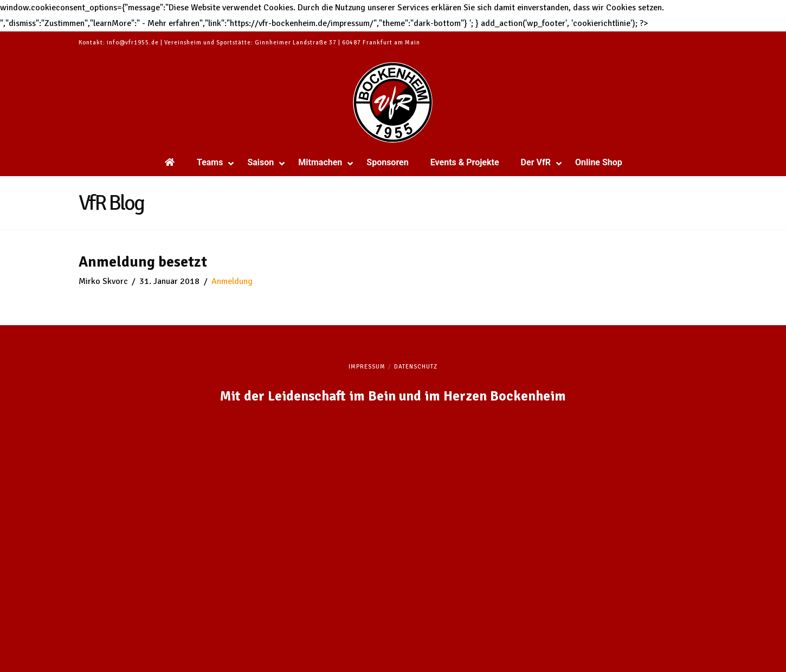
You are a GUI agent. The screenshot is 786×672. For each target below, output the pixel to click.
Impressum (367, 367)
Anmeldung (232, 281)
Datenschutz (416, 367)
